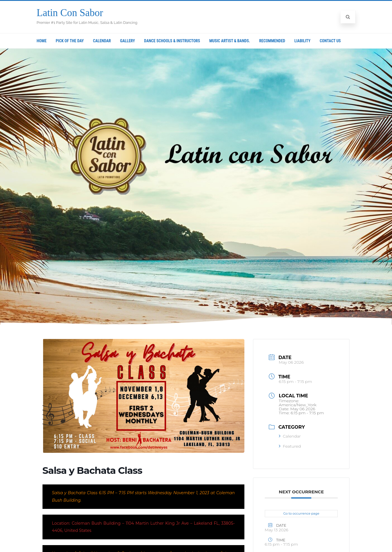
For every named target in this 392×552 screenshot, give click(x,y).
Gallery (128, 41)
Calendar (102, 41)
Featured (290, 446)
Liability (302, 41)
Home (42, 41)
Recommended (272, 41)
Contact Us (330, 41)
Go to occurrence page (301, 513)
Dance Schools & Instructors (172, 41)
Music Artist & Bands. (230, 41)
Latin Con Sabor (70, 13)
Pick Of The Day (70, 41)
